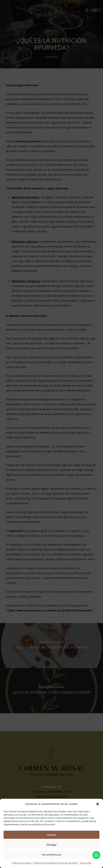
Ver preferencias (51, 855)
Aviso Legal (85, 863)
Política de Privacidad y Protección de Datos (55, 863)
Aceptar (51, 835)
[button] (98, 804)
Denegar (51, 845)
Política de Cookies (22, 863)
